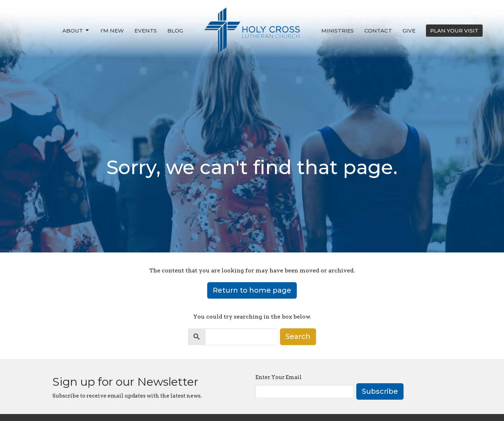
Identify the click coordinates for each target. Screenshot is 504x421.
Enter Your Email (279, 377)
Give (409, 31)
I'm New (112, 31)
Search (298, 336)
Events (146, 31)
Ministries (338, 31)
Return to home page (252, 290)
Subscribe (380, 391)
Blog (175, 31)
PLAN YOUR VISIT (454, 31)
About (76, 30)
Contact (378, 31)
